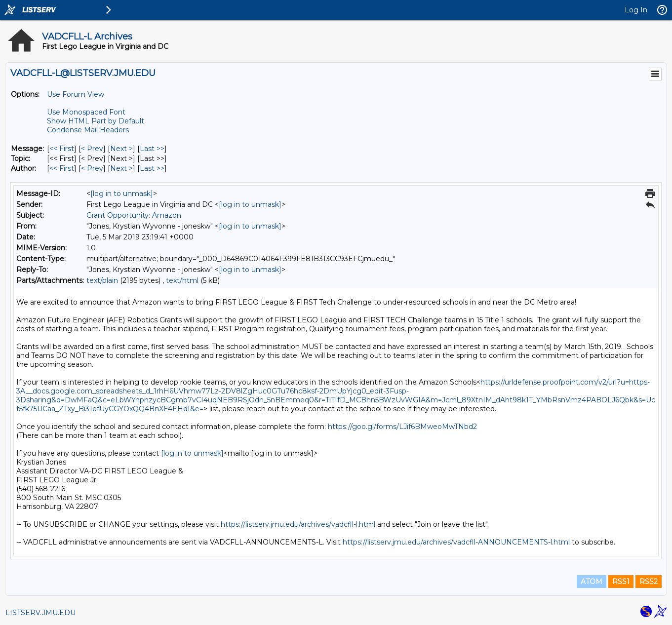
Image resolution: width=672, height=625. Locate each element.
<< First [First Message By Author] (62, 168)
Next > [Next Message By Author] (121, 168)
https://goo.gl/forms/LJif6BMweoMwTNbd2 (402, 427)
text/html (182, 280)
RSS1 (621, 582)
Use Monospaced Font (86, 112)
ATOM (592, 582)
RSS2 (649, 582)
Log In (636, 10)
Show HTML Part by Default (96, 121)
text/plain (102, 280)
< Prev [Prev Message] (92, 149)
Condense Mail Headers (88, 130)
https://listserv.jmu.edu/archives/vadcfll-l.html (298, 524)
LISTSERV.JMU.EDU (40, 613)
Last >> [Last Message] (152, 149)
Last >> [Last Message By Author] (152, 168)
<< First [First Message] (62, 149)
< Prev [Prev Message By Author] (92, 168)
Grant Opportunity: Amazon (134, 215)
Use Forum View (76, 94)
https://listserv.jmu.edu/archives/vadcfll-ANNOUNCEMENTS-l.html (456, 542)
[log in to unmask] (122, 194)
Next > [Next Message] (121, 149)
